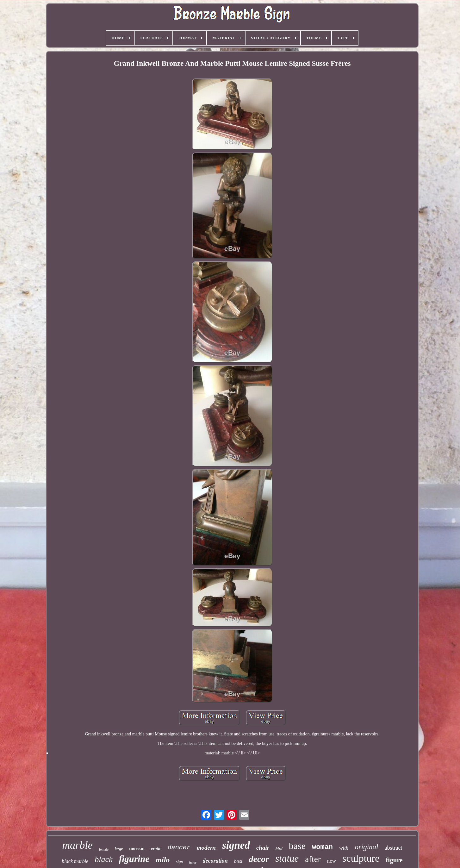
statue (287, 858)
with (344, 848)
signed (236, 845)
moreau (137, 848)
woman (322, 847)
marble (78, 845)
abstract (394, 848)
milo (163, 860)
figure (394, 860)
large (119, 849)
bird (279, 849)
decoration (215, 861)
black (103, 859)
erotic (156, 849)
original (366, 847)
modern (206, 848)
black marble (75, 861)
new (332, 861)
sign (179, 862)
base (297, 846)
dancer (179, 848)
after (313, 859)
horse (193, 862)
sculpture (361, 858)
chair (263, 848)
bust (238, 861)
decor (259, 859)
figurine (134, 859)
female (104, 849)
